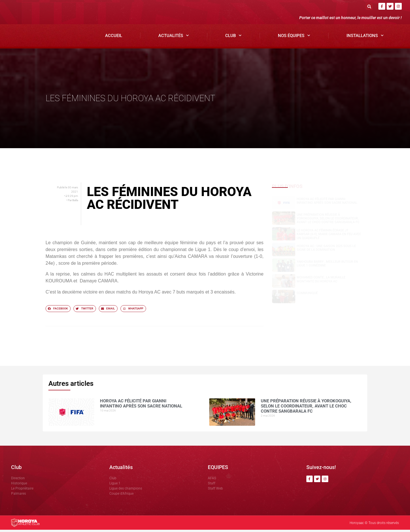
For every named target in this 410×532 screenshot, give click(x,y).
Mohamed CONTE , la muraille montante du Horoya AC (321, 282)
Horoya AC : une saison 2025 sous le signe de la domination (326, 250)
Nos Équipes (294, 38)
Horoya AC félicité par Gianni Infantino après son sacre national (327, 203)
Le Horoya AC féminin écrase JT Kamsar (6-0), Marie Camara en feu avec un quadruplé (329, 236)
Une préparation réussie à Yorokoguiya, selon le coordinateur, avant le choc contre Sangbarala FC (328, 221)
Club (233, 38)
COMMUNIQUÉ (307, 296)
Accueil (114, 38)
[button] (369, 6)
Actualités (174, 38)
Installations (365, 38)
